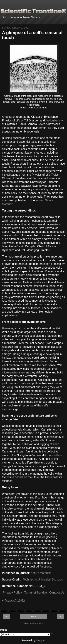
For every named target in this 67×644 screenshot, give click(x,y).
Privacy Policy (12, 593)
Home (33, 617)
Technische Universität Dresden (42, 580)
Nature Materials (41, 573)
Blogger (40, 640)
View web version (34, 623)
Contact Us (57, 593)
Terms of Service (36, 593)
